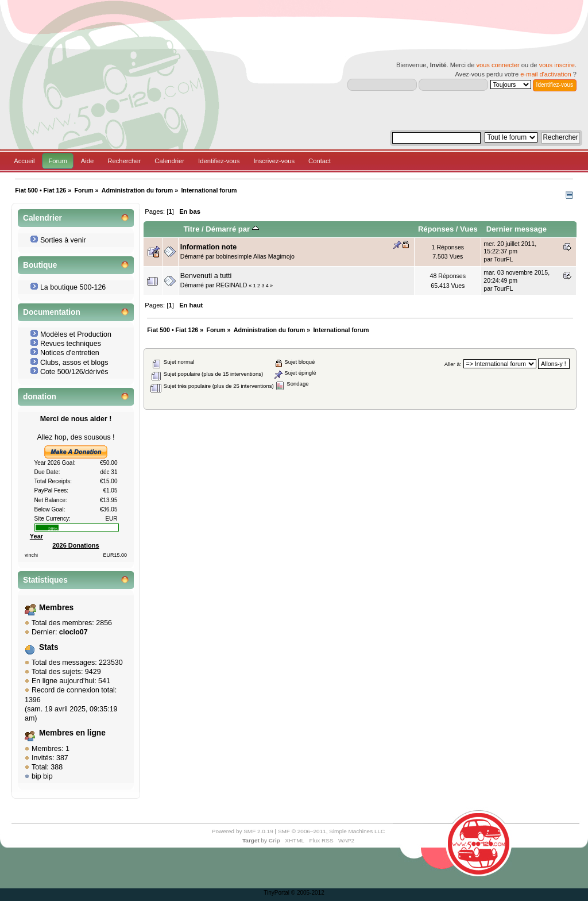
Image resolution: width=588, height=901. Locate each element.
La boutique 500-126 (73, 287)
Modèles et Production (76, 334)
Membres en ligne (72, 733)
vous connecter (498, 65)
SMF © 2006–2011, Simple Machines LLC (331, 831)
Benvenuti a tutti (206, 276)
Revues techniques (71, 344)
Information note (208, 247)
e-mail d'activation (546, 74)
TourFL (503, 259)
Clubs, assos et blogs (74, 363)
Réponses (436, 229)
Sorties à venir (63, 240)
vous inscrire (557, 65)
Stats (49, 647)
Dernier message (517, 229)
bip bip (42, 776)
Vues (469, 229)
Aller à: (453, 364)
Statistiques (45, 580)
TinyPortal (276, 893)
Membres (56, 608)
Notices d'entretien (70, 353)
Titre (191, 229)
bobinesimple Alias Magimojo (255, 256)
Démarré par (232, 229)
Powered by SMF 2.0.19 (243, 831)
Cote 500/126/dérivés (74, 372)
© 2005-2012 (308, 893)
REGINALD (231, 285)
